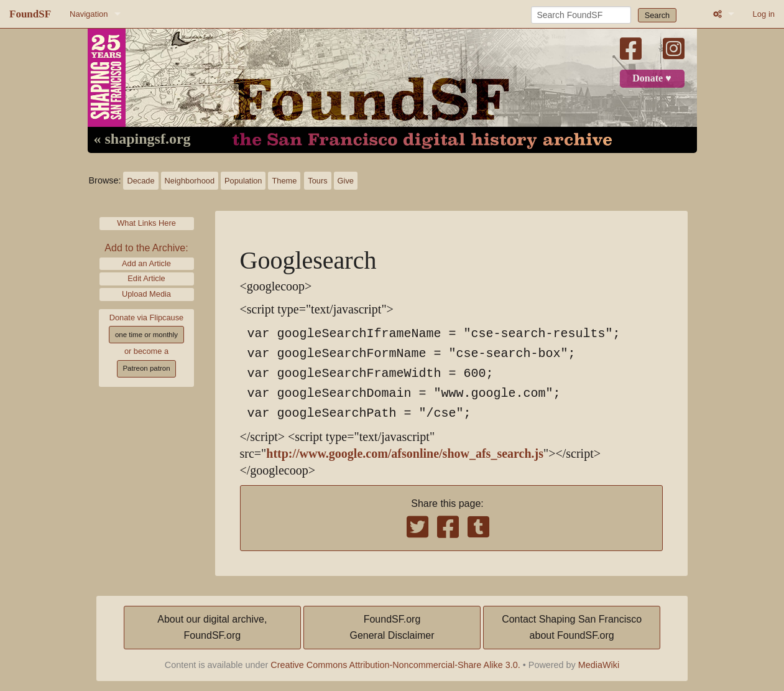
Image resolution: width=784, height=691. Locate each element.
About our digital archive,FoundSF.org (212, 627)
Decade (141, 181)
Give (346, 181)
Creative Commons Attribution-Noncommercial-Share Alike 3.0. (395, 665)
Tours (317, 181)
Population (243, 181)
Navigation (89, 14)
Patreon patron (146, 368)
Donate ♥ (652, 78)
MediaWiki (599, 665)
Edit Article (146, 278)
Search (657, 15)
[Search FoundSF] (581, 15)
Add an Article (146, 263)
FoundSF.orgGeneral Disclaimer (392, 627)
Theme (284, 181)
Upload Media (146, 294)
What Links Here (146, 223)
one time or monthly (146, 335)
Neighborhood (190, 181)
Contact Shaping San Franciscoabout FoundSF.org (572, 627)
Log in (764, 14)
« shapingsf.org (142, 139)
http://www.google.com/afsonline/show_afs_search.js (405, 454)
